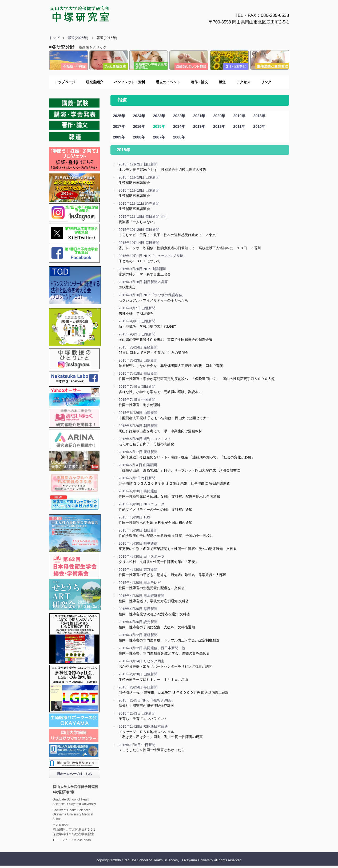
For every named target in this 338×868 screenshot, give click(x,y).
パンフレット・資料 (130, 82)
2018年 (259, 116)
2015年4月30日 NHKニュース (142, 504)
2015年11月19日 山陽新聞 (139, 177)
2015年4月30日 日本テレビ (140, 583)
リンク (266, 82)
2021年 (199, 116)
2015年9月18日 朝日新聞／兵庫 (143, 282)
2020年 (219, 116)
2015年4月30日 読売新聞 (138, 622)
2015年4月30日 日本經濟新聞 (142, 596)
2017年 (119, 126)
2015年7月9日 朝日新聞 (137, 387)
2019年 (239, 116)
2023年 (159, 116)
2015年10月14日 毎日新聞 (139, 243)
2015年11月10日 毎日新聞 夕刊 (143, 217)
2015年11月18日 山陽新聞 (139, 190)
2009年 (119, 137)
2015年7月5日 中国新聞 (137, 400)
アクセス (243, 82)
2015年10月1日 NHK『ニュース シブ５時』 (153, 256)
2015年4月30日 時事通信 (138, 543)
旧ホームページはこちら (74, 774)
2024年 (139, 116)
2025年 (119, 116)
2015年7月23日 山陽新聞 (138, 360)
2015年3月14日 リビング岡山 (142, 661)
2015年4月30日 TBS (135, 517)
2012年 (219, 126)
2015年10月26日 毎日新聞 (139, 230)
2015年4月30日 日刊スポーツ (142, 556)
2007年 (159, 137)
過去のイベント (168, 82)
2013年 (199, 126)
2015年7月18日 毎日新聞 (138, 373)
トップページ (65, 82)
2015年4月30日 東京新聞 (138, 570)
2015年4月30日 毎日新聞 (138, 609)
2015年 (159, 126)
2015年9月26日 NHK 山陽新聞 (142, 269)
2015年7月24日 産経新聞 (138, 347)
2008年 (139, 137)
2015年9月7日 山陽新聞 (137, 308)
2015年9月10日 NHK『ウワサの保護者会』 (152, 295)
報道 (222, 82)
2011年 (239, 126)
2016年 (139, 126)
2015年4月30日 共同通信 (138, 491)
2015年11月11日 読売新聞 (139, 203)
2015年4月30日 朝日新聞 (138, 530)
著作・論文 (199, 82)
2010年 (259, 126)
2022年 (179, 116)
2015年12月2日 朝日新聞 (138, 164)
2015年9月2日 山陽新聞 (137, 334)
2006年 (179, 137)
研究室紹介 (95, 82)
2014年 (179, 126)
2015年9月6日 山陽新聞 (137, 321)
